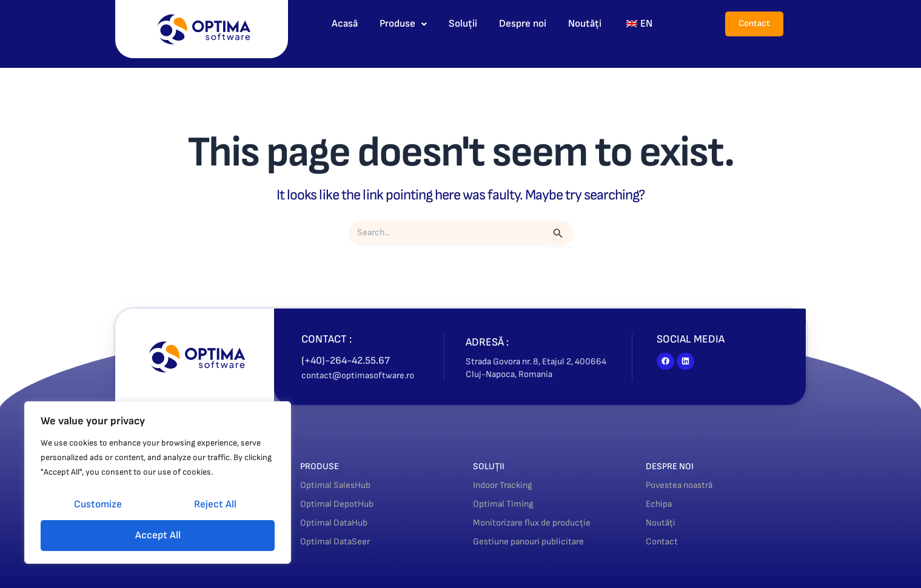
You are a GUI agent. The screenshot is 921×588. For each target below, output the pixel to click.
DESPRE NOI (675, 466)
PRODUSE (323, 466)
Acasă (345, 24)
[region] (158, 483)
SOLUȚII (492, 466)
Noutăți (585, 24)
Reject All (215, 504)
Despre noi (523, 24)
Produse (403, 24)
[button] (403, 24)
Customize (98, 504)
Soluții (463, 24)
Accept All (158, 535)
